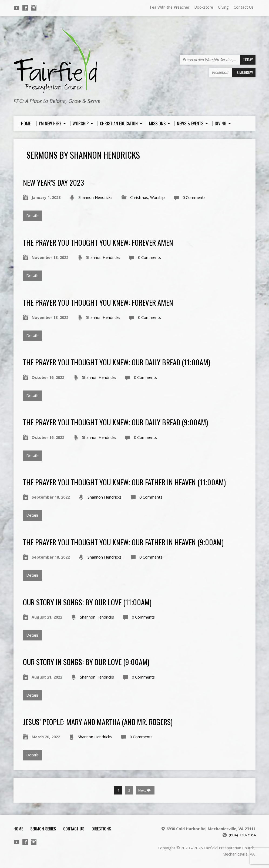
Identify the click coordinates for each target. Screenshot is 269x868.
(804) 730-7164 (242, 835)
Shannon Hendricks (95, 197)
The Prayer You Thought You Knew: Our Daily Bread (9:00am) (115, 422)
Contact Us (244, 7)
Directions (101, 829)
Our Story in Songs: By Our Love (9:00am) (86, 662)
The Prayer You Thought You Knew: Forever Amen (98, 242)
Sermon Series (43, 829)
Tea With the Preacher (169, 7)
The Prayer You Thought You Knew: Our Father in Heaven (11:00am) (124, 482)
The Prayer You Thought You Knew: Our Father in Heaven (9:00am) (123, 542)
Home (18, 829)
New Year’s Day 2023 (53, 182)
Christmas (139, 197)
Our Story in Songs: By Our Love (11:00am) (87, 602)
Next (145, 790)
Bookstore (204, 7)
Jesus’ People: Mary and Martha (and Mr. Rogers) (98, 722)
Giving (223, 7)
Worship (157, 197)
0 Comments (194, 197)
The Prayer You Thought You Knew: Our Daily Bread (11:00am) (117, 362)
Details (32, 216)
